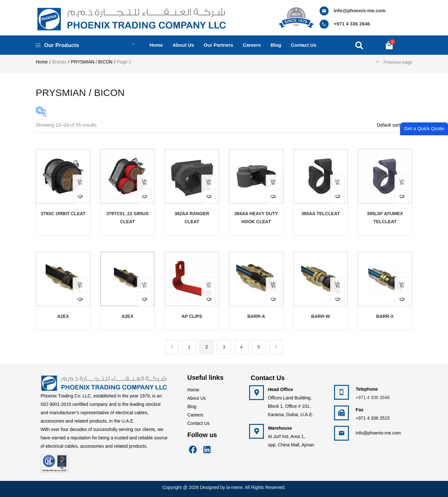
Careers (252, 45)
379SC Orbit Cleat (63, 214)
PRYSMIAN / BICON (92, 62)
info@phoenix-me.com (360, 10)
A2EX (63, 316)
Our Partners (219, 45)
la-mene (234, 487)
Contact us (304, 45)
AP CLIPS (192, 316)
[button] (389, 45)
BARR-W (321, 316)
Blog (276, 45)
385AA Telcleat (320, 214)
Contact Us (198, 423)
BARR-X (385, 316)
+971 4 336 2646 (352, 24)
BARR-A (256, 316)
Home (156, 45)
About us (183, 45)
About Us (197, 398)
